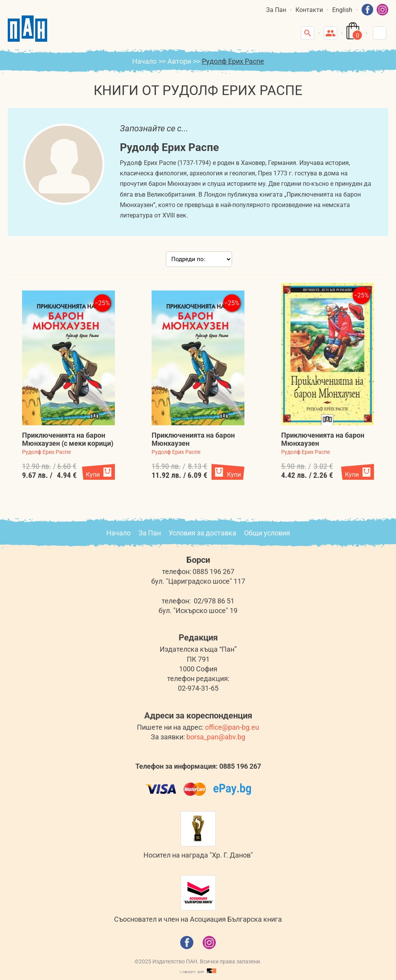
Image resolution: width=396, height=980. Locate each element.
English (342, 10)
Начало (144, 61)
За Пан (276, 10)
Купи (93, 475)
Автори (179, 61)
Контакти (309, 10)
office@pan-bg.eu (232, 727)
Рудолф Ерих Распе (46, 452)
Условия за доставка (202, 533)
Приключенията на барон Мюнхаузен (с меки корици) (68, 439)
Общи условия (267, 533)
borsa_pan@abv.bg (216, 737)
